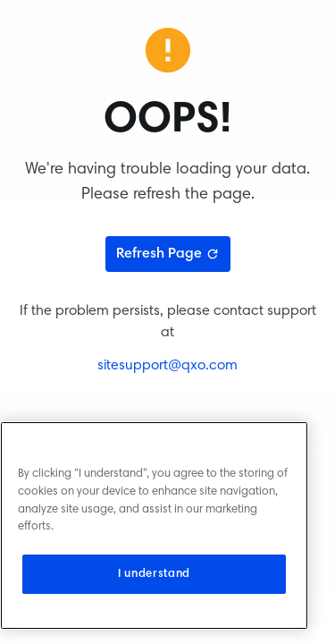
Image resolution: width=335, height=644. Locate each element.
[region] (154, 525)
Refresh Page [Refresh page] (168, 254)
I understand (154, 574)
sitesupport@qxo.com (167, 366)
